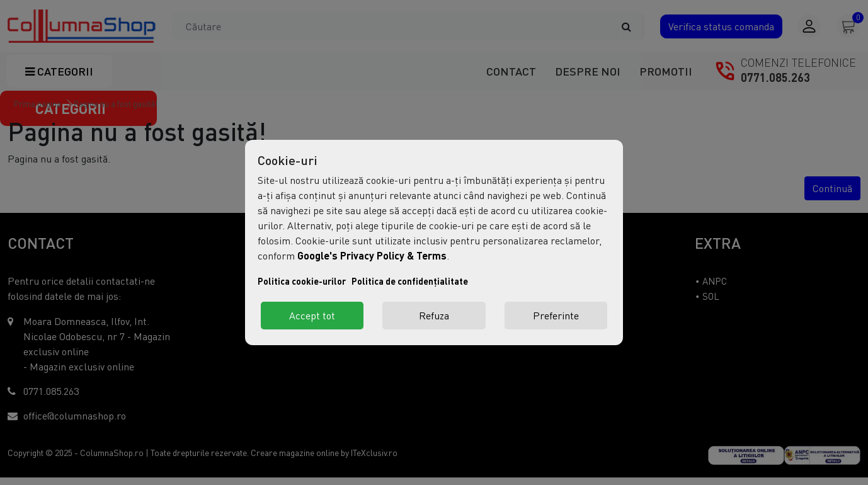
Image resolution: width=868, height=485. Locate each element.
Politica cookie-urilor (302, 281)
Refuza (434, 316)
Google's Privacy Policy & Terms (372, 255)
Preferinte (556, 316)
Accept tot (312, 316)
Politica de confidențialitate (410, 281)
